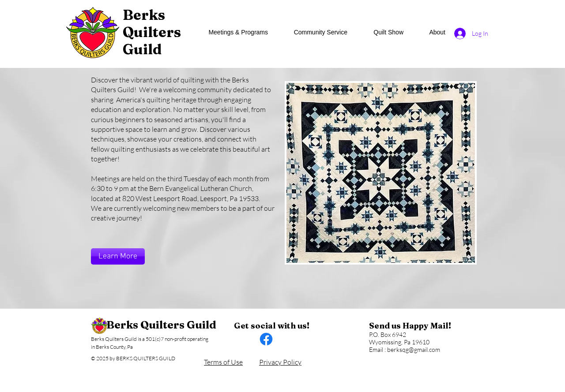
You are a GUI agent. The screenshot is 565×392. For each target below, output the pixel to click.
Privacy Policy (280, 362)
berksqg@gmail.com (414, 349)
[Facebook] (266, 339)
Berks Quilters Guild (161, 325)
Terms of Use (223, 362)
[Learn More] (118, 256)
